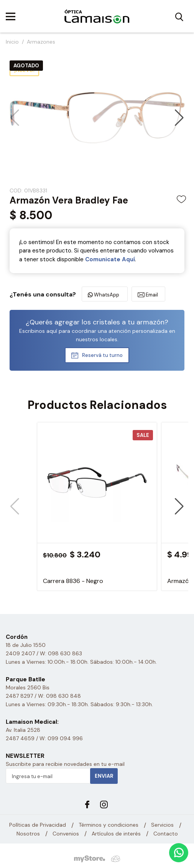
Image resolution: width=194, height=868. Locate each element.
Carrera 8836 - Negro (73, 581)
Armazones (41, 42)
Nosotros (28, 834)
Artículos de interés (116, 834)
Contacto (166, 834)
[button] (179, 118)
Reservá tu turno (102, 355)
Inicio (12, 42)
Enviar (104, 776)
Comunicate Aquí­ (110, 259)
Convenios (66, 834)
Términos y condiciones (109, 825)
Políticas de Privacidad (38, 825)
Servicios (162, 825)
